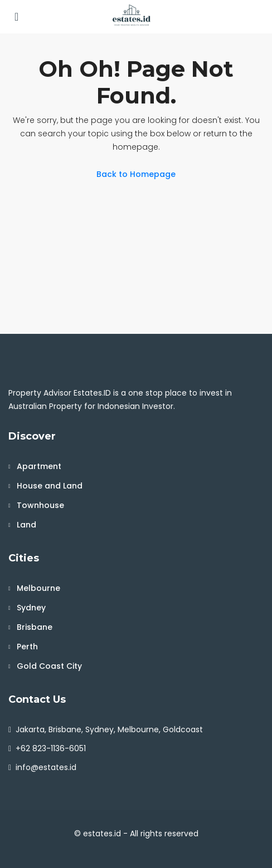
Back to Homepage (136, 174)
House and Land (50, 486)
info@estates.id (46, 767)
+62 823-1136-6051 (51, 748)
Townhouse (40, 505)
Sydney (31, 608)
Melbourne (38, 588)
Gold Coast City (49, 666)
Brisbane (35, 627)
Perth (27, 647)
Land (26, 525)
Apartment (39, 466)
